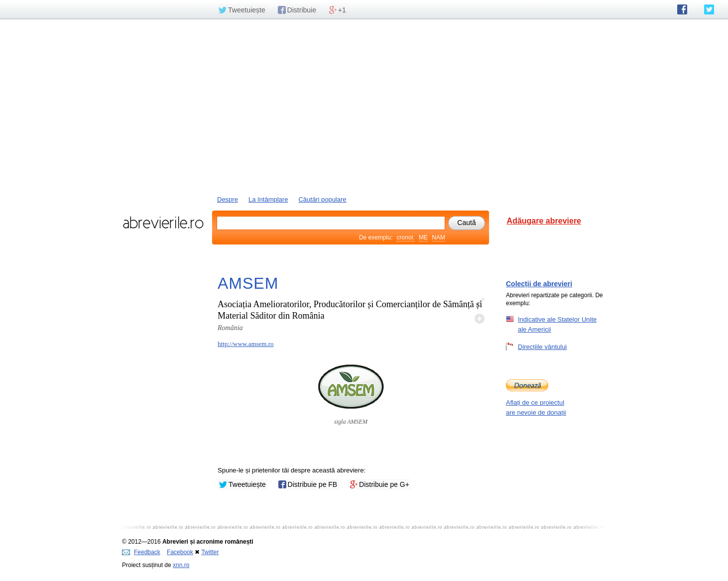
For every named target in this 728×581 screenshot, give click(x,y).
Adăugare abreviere (544, 221)
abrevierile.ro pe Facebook (682, 9)
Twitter (210, 552)
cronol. (406, 237)
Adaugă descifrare (480, 319)
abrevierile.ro (163, 223)
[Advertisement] (364, 106)
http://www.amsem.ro (246, 344)
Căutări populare (322, 199)
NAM (438, 237)
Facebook (180, 552)
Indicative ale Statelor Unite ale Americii (557, 324)
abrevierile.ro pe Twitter (709, 9)
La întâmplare (268, 199)
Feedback (141, 552)
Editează (480, 303)
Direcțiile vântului (542, 347)
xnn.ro (181, 565)
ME (423, 237)
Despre (228, 199)
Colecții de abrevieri (539, 284)
